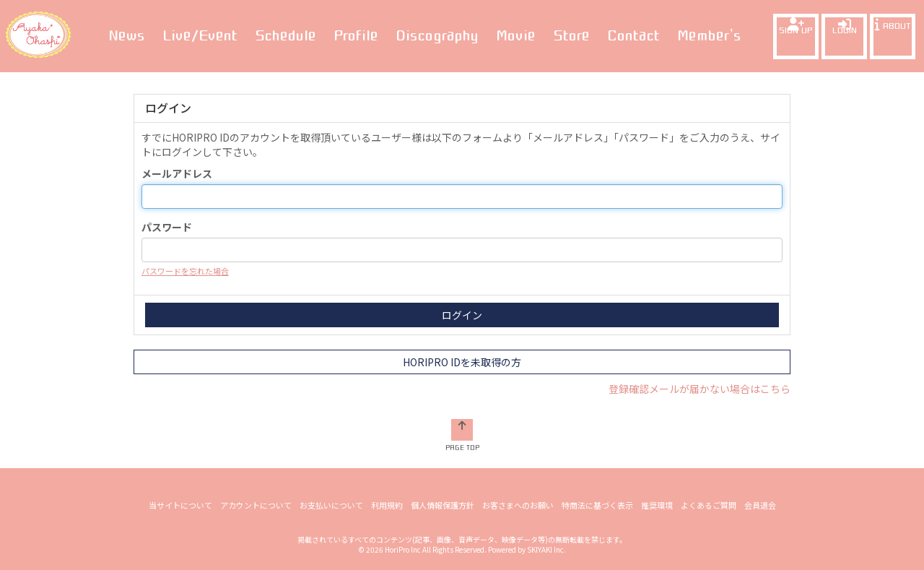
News (127, 35)
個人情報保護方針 (443, 505)
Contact (633, 35)
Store (571, 35)
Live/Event (200, 35)
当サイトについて (180, 505)
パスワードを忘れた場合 (185, 271)
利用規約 (387, 505)
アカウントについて (256, 505)
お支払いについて (331, 505)
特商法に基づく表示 (597, 505)
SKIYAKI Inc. (546, 549)
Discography (437, 35)
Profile (356, 35)
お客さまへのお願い (518, 505)
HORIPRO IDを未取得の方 (462, 362)
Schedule (286, 35)
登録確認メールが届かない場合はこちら (699, 389)
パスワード (167, 227)
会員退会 (760, 505)
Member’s (709, 35)
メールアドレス (177, 173)
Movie (516, 35)
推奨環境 (657, 505)
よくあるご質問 (709, 505)
